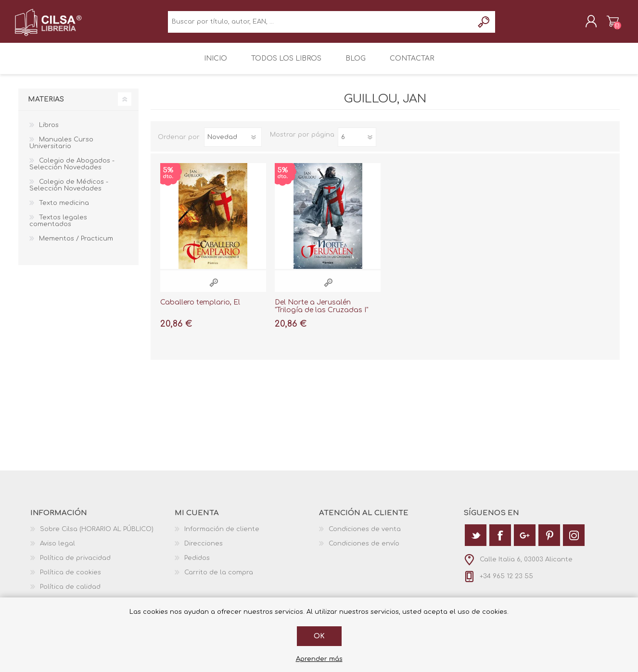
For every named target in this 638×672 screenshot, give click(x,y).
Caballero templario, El (200, 308)
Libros (49, 130)
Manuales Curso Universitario (61, 148)
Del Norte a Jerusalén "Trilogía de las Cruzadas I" (321, 312)
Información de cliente (222, 534)
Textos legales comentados (58, 226)
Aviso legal (57, 549)
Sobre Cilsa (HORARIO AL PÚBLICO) (97, 534)
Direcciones (204, 549)
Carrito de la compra (609, 24)
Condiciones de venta (365, 534)
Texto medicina (64, 208)
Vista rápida (214, 288)
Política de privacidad (75, 563)
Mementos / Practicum (76, 244)
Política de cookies (70, 578)
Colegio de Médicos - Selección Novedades (69, 190)
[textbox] (321, 24)
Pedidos (197, 563)
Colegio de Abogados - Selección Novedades (72, 169)
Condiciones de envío (364, 549)
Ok (319, 636)
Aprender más (319, 659)
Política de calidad (70, 592)
